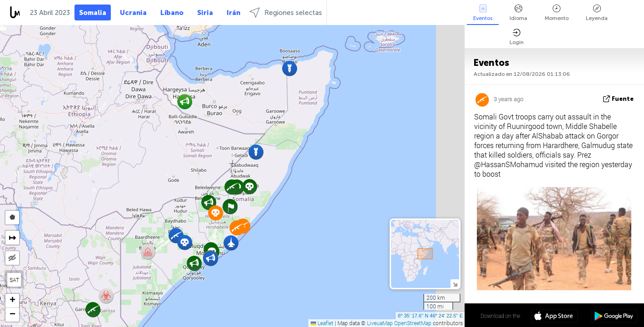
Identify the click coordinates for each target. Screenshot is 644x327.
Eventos (483, 13)
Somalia (93, 13)
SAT (14, 280)
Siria (205, 13)
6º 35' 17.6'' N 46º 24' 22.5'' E (430, 316)
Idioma (518, 13)
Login (517, 37)
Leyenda (597, 13)
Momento (557, 13)
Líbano (172, 13)
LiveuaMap (380, 323)
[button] (250, 186)
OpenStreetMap (413, 323)
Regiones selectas (286, 12)
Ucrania (133, 13)
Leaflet (322, 323)
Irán (233, 13)
